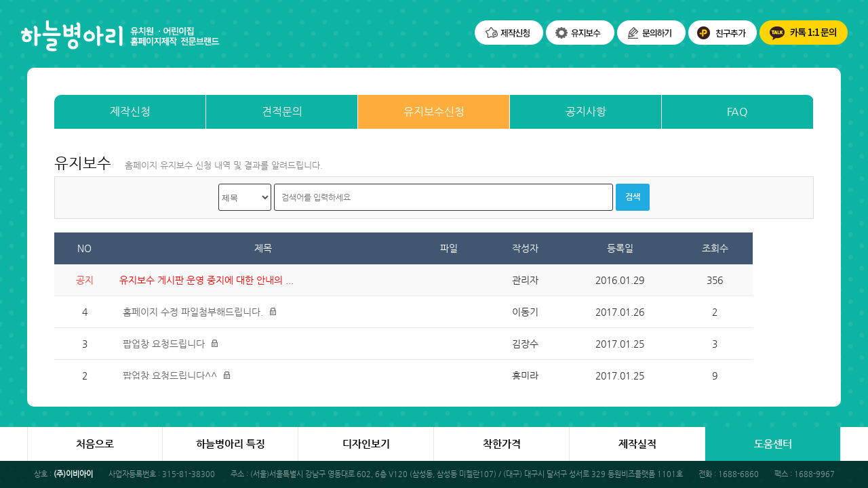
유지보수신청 (434, 111)
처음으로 (95, 444)
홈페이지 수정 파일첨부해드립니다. (193, 312)
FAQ (737, 111)
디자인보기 (366, 444)
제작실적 (637, 444)
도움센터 (773, 444)
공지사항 (586, 111)
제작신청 (130, 111)
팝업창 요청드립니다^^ (170, 375)
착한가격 (502, 444)
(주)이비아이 (73, 474)
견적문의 (282, 111)
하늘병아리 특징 (231, 444)
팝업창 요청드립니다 (164, 344)
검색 (633, 197)
